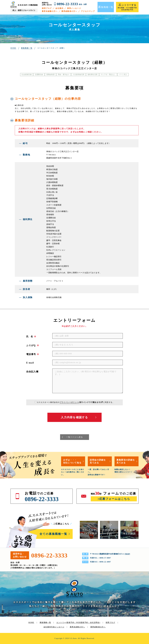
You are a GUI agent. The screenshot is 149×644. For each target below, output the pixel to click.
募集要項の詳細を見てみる (126, 461)
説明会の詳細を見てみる (98, 461)
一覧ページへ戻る (74, 437)
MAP (127, 554)
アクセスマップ (88, 11)
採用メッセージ (74, 8)
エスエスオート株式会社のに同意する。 (76, 402)
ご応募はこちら (61, 524)
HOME (31, 623)
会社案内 (59, 8)
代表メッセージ (58, 627)
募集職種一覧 (45, 623)
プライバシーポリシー (69, 402)
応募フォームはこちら (115, 499)
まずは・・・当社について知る (72, 461)
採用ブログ (47, 8)
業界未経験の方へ (50, 11)
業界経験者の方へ (69, 11)
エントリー (78, 623)
